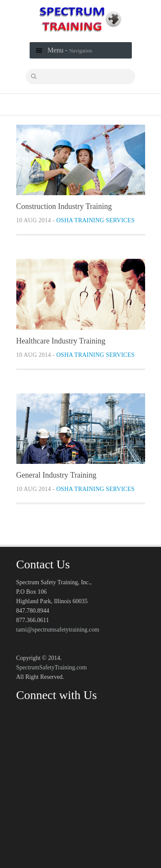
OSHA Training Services (95, 220)
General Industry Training (56, 475)
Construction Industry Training (64, 206)
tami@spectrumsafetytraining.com (58, 630)
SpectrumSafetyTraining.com (52, 667)
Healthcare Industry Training (61, 341)
